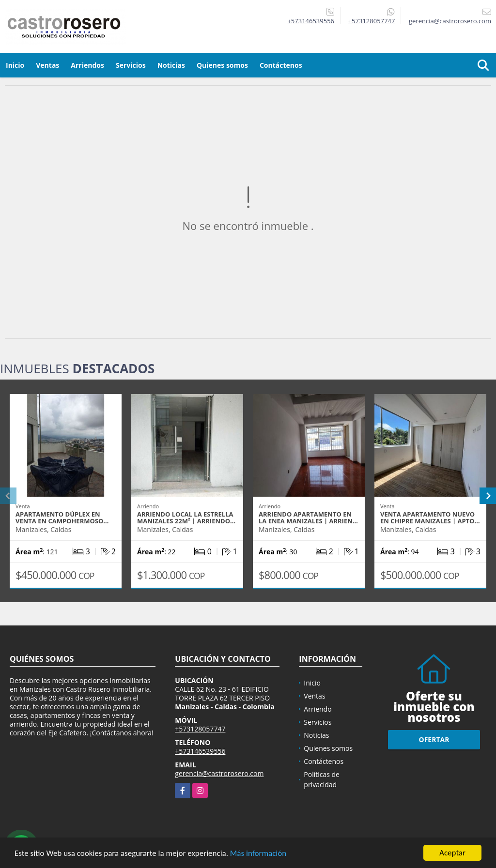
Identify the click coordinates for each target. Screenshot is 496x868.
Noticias (171, 65)
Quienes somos (222, 65)
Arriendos (87, 65)
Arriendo (318, 709)
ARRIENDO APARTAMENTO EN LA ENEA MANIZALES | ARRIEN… (308, 518)
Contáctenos (281, 65)
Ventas (47, 65)
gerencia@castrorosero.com (219, 773)
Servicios (131, 65)
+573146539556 (311, 21)
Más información (258, 854)
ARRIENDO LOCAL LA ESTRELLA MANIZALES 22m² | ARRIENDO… (186, 518)
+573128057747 (372, 21)
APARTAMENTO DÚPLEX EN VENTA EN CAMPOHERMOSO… (62, 518)
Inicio (15, 65)
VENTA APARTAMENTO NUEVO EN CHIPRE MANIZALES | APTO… (430, 518)
